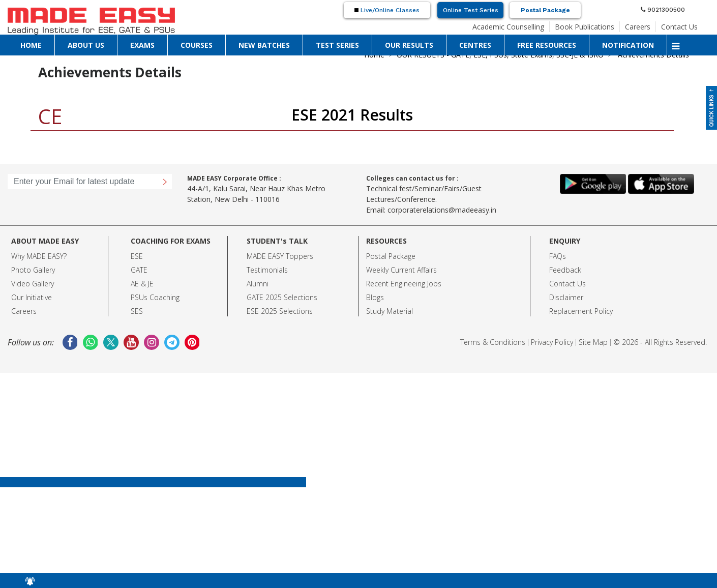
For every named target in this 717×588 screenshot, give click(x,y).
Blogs (375, 297)
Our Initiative (32, 297)
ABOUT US (86, 45)
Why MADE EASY (37, 256)
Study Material (390, 311)
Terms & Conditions (493, 342)
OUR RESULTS (409, 45)
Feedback (565, 270)
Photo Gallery (33, 270)
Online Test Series (471, 10)
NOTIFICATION (628, 45)
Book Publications (585, 27)
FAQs (558, 256)
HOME (31, 45)
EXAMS (142, 45)
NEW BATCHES (264, 45)
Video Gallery (33, 284)
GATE (139, 270)
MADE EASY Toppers (280, 256)
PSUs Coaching (155, 297)
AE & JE (142, 284)
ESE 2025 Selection (278, 311)
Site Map (593, 342)
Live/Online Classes (387, 10)
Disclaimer (566, 297)
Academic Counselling (508, 27)
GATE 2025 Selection (280, 297)
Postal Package (545, 10)
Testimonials (267, 270)
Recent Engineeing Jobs (404, 284)
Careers (638, 27)
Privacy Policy (552, 342)
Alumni (258, 284)
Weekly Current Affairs (401, 270)
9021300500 (663, 10)
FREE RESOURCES (547, 45)
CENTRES (475, 45)
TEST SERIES (337, 45)
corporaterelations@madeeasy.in (442, 210)
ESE (137, 256)
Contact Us (679, 27)
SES (137, 311)
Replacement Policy (581, 311)
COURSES (197, 45)
